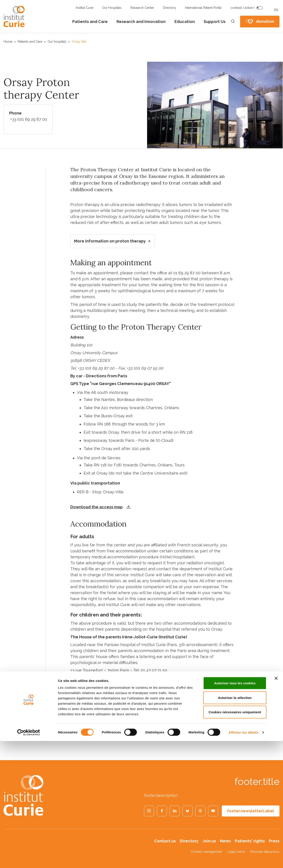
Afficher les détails (244, 859)
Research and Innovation (141, 22)
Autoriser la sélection (235, 825)
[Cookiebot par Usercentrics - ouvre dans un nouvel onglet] (29, 859)
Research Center (142, 8)
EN (276, 10)
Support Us (215, 22)
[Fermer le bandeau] (276, 805)
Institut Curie (85, 8)
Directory (170, 8)
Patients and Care (90, 22)
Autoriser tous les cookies (235, 810)
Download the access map (97, 507)
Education (185, 22)
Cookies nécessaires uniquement (235, 839)
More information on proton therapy (113, 241)
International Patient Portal (203, 8)
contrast (242, 8)
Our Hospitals (112, 8)
